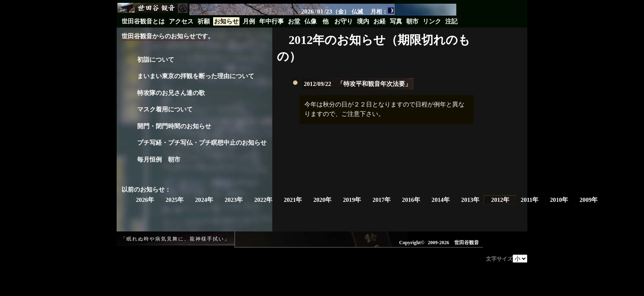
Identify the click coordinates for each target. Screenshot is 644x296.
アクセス (181, 21)
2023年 (234, 200)
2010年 (559, 200)
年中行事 (271, 21)
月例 (249, 21)
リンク (432, 21)
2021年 (293, 200)
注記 (451, 21)
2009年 (589, 200)
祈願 (204, 21)
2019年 (352, 200)
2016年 (411, 200)
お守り (344, 21)
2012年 (500, 200)
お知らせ (226, 21)
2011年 (530, 200)
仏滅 (357, 12)
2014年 (441, 200)
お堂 (294, 21)
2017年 (382, 200)
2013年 (470, 200)
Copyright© (412, 243)
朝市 (412, 21)
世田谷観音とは (143, 21)
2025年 (175, 200)
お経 (379, 21)
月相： (382, 11)
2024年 (204, 200)
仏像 (310, 21)
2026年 (145, 200)
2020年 (322, 200)
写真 (396, 21)
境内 (363, 21)
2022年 (263, 200)
